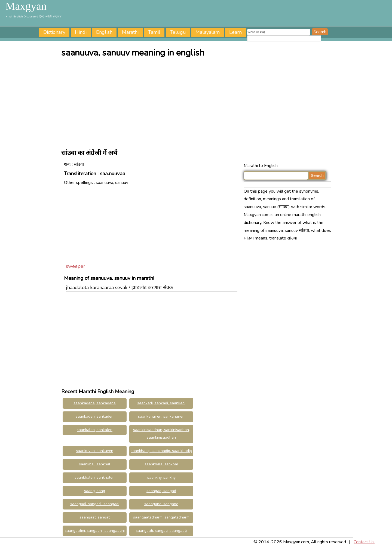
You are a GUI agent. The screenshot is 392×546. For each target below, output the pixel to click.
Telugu (178, 32)
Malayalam (208, 32)
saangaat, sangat (95, 517)
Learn (235, 32)
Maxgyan (26, 6)
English (104, 32)
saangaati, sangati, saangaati (161, 531)
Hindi (81, 32)
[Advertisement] (197, 102)
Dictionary (54, 32)
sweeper (76, 266)
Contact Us (364, 542)
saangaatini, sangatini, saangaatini (95, 531)
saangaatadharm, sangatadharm (161, 517)
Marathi (130, 32)
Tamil (154, 32)
